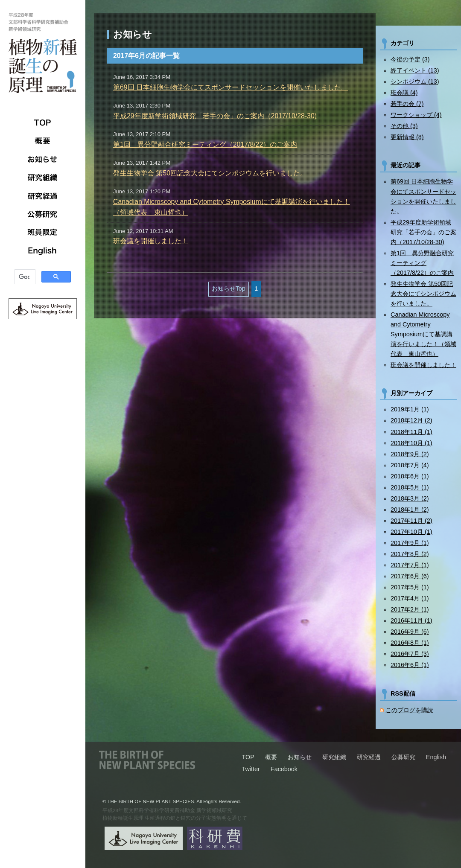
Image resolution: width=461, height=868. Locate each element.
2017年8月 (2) (410, 554)
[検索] (24, 277)
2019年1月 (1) (410, 409)
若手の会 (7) (407, 104)
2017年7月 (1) (410, 565)
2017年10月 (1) (411, 532)
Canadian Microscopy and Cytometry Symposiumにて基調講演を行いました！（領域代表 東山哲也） (423, 334)
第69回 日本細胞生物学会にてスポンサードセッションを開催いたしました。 (230, 87)
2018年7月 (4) (410, 465)
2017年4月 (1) (410, 598)
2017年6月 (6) (410, 576)
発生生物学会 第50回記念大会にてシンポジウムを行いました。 (210, 173)
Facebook (284, 769)
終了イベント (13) (415, 70)
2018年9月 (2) (410, 454)
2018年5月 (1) (410, 487)
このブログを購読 (409, 710)
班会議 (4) (404, 93)
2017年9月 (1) (410, 543)
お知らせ (43, 159)
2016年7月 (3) (410, 654)
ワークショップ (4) (416, 115)
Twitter (251, 769)
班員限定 (43, 233)
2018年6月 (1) (410, 476)
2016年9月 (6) (410, 632)
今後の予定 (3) (410, 59)
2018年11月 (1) (411, 432)
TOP (43, 122)
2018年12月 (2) (411, 420)
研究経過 (43, 196)
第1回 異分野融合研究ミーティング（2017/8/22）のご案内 (205, 144)
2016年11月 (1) (411, 620)
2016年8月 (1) (410, 643)
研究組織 (43, 178)
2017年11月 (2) (411, 521)
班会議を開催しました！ (151, 241)
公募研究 (43, 214)
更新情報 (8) (407, 137)
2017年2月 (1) (410, 609)
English (43, 251)
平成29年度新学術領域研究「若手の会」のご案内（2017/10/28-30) (215, 116)
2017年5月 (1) (410, 587)
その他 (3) (404, 126)
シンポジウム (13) (415, 82)
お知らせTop (229, 288)
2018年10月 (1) (411, 443)
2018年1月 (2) (410, 510)
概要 (43, 141)
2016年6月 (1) (410, 665)
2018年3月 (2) (410, 498)
